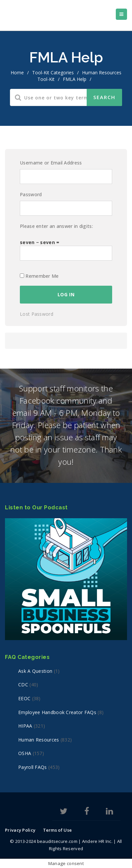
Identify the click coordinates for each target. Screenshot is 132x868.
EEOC (24, 698)
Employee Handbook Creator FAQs (57, 712)
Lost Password (37, 314)
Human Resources (39, 740)
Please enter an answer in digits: (56, 226)
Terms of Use (58, 830)
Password (31, 194)
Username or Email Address (51, 163)
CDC (23, 685)
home (17, 72)
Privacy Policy (20, 830)
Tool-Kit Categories (53, 72)
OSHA (25, 753)
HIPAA (25, 726)
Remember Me (39, 276)
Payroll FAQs (33, 767)
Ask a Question (35, 671)
